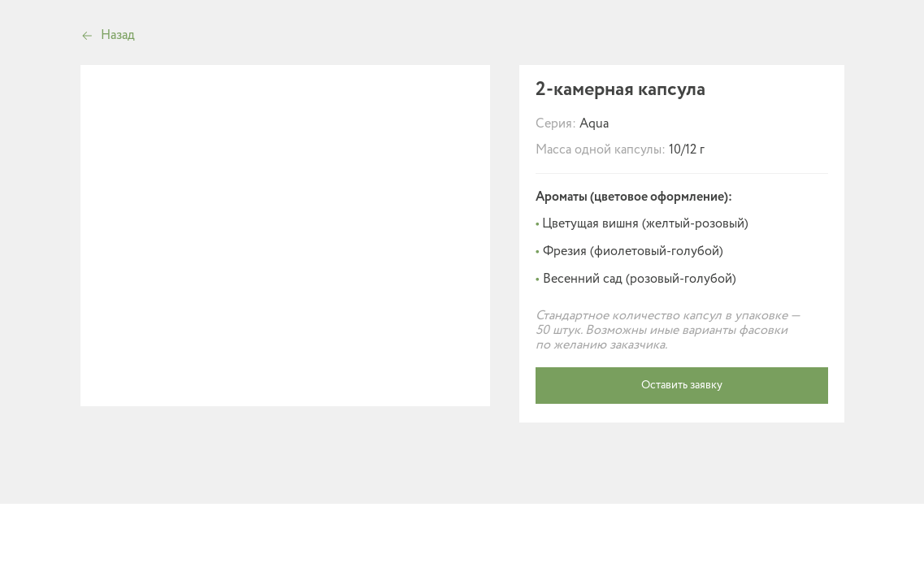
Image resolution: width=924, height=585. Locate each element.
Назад (118, 35)
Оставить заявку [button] (682, 385)
